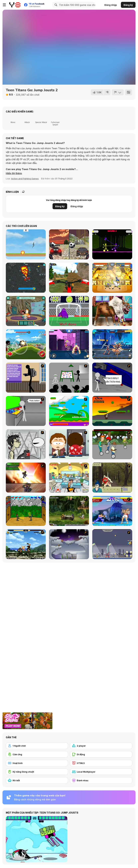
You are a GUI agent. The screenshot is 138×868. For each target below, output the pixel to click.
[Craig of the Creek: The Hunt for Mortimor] (26, 311)
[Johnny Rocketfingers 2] (26, 444)
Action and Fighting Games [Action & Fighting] (25, 179)
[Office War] (69, 478)
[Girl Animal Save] (112, 311)
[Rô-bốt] (37, 780)
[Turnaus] (26, 511)
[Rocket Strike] (26, 244)
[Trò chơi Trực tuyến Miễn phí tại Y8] (15, 5)
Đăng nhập (111, 5)
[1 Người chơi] (37, 746)
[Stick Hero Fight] (69, 344)
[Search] (55, 5)
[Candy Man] (69, 411)
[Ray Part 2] (69, 444)
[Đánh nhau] (101, 780)
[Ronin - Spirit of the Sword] (112, 478)
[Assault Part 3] (26, 411)
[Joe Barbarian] (112, 411)
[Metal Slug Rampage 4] (69, 511)
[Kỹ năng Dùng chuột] (37, 772)
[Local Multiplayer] (101, 772)
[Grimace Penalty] (69, 311)
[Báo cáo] (118, 92)
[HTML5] (101, 763)
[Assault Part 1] (69, 378)
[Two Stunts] (69, 244)
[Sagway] (112, 444)
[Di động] (101, 754)
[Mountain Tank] (26, 344)
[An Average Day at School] (26, 378)
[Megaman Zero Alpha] (112, 544)
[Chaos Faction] (69, 544)
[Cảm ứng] (37, 754)
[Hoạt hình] (37, 763)
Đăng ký (128, 5)
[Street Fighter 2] (112, 511)
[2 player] (101, 746)
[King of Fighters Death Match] (26, 544)
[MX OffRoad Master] (69, 278)
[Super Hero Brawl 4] (112, 278)
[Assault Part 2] (112, 378)
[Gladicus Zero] (26, 478)
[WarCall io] (26, 278)
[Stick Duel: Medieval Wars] (112, 244)
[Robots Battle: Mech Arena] (112, 344)
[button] (14, 173)
